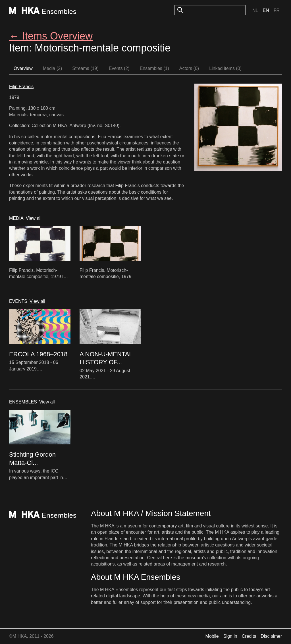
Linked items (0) (225, 68)
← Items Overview (51, 36)
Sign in (230, 636)
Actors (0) (189, 68)
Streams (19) (85, 68)
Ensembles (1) (154, 68)
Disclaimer (271, 636)
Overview (23, 68)
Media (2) (53, 68)
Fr (277, 10)
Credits (249, 636)
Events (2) (119, 68)
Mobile (212, 636)
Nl (255, 10)
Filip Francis (21, 87)
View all (34, 218)
